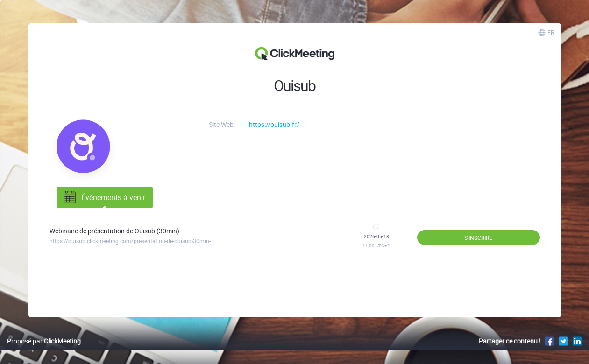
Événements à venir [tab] (103, 197)
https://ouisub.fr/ (274, 124)
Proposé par (44, 341)
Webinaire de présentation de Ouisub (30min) (114, 231)
